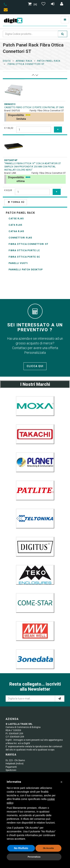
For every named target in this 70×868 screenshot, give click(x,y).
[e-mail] (60, 699)
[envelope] (7, 10)
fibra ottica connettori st (26, 64)
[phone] (5, 5)
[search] (63, 34)
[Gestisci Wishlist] (44, 4)
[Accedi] (62, 4)
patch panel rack (49, 61)
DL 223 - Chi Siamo (15, 760)
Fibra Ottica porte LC (24, 250)
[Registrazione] (53, 4)
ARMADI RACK (24, 61)
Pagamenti (11, 767)
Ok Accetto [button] (48, 848)
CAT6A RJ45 (16, 231)
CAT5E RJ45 (16, 219)
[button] (61, 782)
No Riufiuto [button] (21, 848)
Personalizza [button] (34, 857)
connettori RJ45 (20, 238)
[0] (33, 4)
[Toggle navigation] (65, 20)
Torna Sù (16, 202)
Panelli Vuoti (18, 263)
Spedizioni (11, 770)
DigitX (7, 61)
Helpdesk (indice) (15, 764)
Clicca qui (35, 366)
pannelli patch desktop (26, 270)
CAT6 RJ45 (15, 225)
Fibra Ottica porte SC (24, 257)
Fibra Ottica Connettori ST (28, 244)
